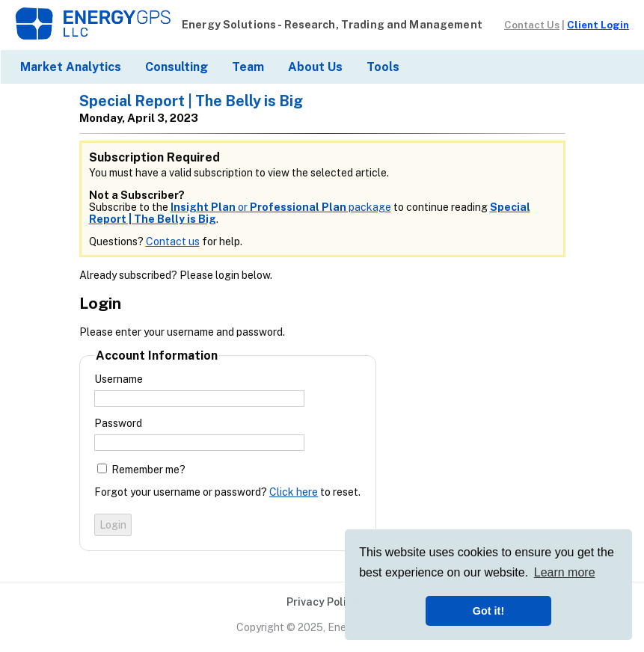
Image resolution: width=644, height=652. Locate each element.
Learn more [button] (565, 572)
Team (248, 67)
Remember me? (148, 470)
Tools (383, 67)
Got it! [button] (488, 611)
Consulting (177, 67)
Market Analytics (71, 67)
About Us (315, 67)
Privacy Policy (322, 602)
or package (281, 207)
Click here (294, 492)
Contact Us (532, 25)
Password (118, 423)
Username (119, 379)
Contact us (173, 242)
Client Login (598, 25)
